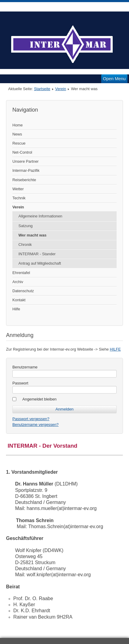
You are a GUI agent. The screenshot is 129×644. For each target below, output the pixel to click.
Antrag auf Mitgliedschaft (40, 263)
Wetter (18, 189)
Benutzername (25, 367)
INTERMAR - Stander (37, 254)
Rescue (19, 143)
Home (18, 125)
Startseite (42, 89)
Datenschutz (23, 291)
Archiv (18, 282)
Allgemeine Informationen (40, 216)
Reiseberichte (24, 180)
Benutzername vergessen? (35, 425)
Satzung (26, 226)
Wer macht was (32, 235)
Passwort (20, 383)
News (17, 134)
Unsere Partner (26, 161)
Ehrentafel (21, 273)
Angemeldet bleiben (39, 399)
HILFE (115, 349)
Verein (61, 89)
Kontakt (19, 300)
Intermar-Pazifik (26, 170)
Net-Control (22, 152)
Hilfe (16, 309)
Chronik (25, 245)
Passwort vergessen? (31, 419)
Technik (19, 198)
